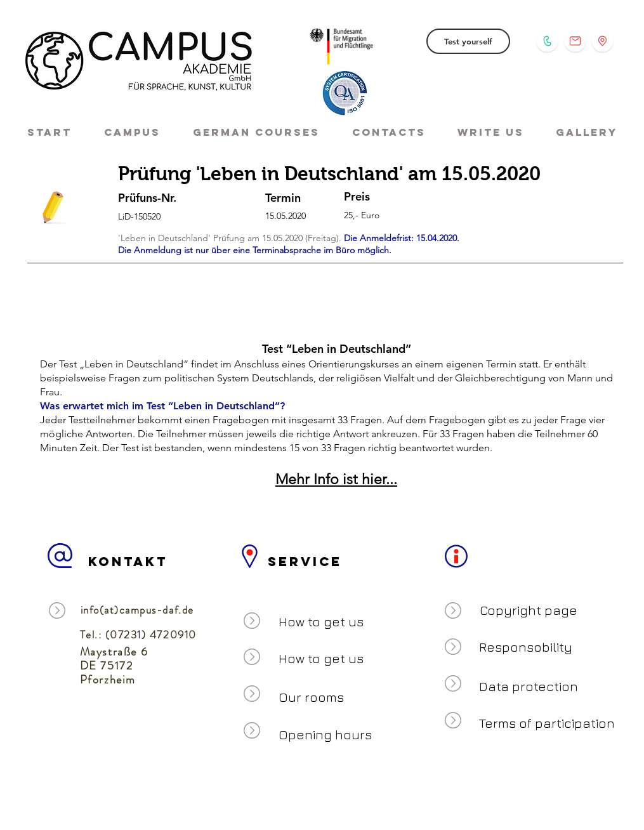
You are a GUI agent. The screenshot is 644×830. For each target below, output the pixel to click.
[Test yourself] (468, 41)
